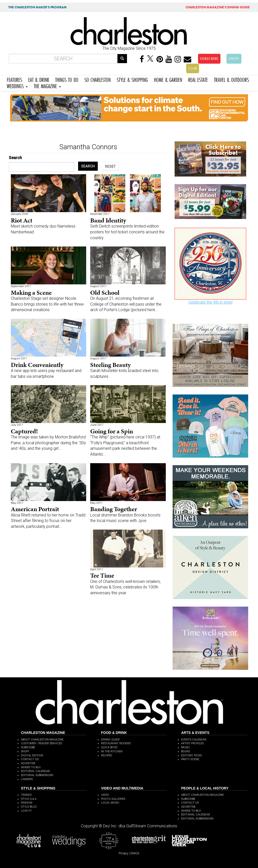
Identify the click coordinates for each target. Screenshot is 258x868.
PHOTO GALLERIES (113, 799)
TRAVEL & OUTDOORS (231, 79)
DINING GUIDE (110, 740)
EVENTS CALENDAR (194, 740)
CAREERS (27, 779)
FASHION (27, 803)
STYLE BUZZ (29, 807)
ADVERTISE (28, 763)
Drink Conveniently (37, 365)
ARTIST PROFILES (192, 743)
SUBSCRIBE (209, 59)
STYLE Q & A (29, 799)
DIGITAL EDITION (32, 755)
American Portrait (35, 509)
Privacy (123, 853)
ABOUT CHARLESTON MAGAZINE (42, 740)
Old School (105, 293)
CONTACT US (30, 759)
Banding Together (114, 509)
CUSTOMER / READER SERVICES (41, 743)
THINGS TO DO (67, 79)
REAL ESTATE (198, 79)
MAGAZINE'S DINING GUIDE (218, 7)
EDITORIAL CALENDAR (35, 771)
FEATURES (14, 79)
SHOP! (234, 59)
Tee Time (102, 575)
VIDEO (105, 795)
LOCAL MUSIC (110, 803)
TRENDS (26, 795)
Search (15, 158)
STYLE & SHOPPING (132, 79)
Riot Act (22, 220)
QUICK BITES (109, 747)
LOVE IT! (26, 811)
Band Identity (108, 220)
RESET (110, 166)
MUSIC (186, 747)
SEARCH (88, 166)
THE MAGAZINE (47, 85)
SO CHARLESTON (98, 79)
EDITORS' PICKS (191, 755)
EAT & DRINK (39, 79)
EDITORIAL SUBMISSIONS (37, 775)
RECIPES (106, 755)
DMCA (135, 853)
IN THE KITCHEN (112, 751)
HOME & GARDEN (168, 79)
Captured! (24, 431)
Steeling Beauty (110, 365)
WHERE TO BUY (31, 767)
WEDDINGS (17, 85)
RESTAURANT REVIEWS (116, 743)
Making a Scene (31, 293)
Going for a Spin (112, 431)
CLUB (193, 68)
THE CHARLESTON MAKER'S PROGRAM (38, 7)
